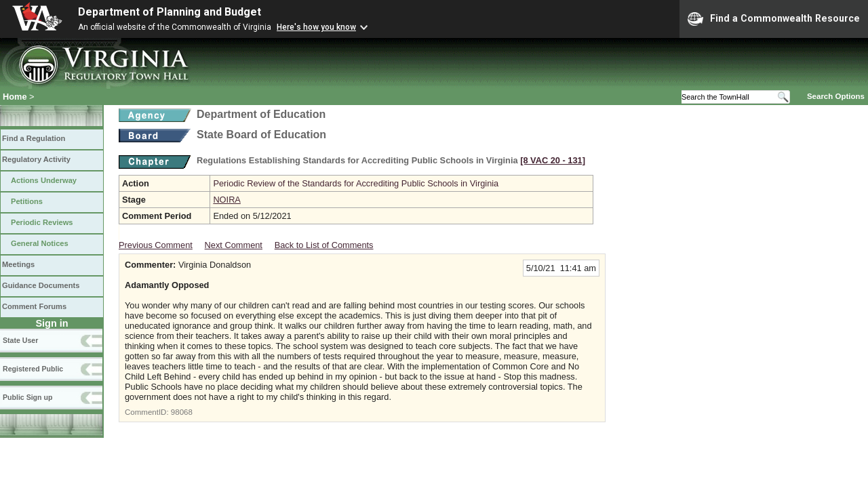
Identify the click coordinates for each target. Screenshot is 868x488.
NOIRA (227, 200)
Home (15, 97)
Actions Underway (44, 180)
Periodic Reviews (42, 222)
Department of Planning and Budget (170, 12)
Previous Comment (156, 245)
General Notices (40, 243)
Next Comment (234, 245)
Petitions (27, 201)
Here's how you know (316, 27)
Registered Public (33, 369)
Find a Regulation (34, 138)
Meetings (18, 264)
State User (20, 340)
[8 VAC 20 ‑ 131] (553, 160)
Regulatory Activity (36, 159)
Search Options (836, 96)
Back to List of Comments (324, 245)
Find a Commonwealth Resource (774, 19)
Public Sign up (27, 397)
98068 (182, 412)
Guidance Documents (41, 285)
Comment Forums (34, 306)
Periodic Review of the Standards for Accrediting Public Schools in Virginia (356, 183)
